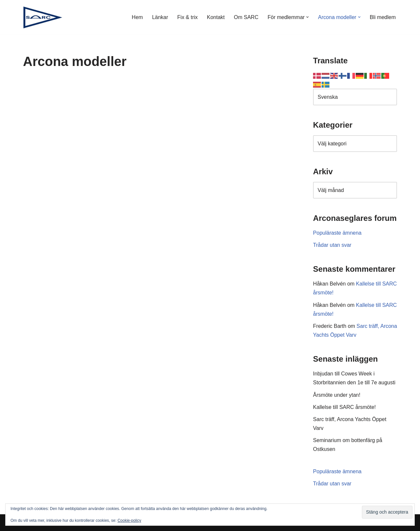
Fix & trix (187, 17)
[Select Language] (355, 97)
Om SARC (246, 17)
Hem (137, 17)
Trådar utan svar (332, 245)
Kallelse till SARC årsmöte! (344, 407)
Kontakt (216, 17)
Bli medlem (383, 17)
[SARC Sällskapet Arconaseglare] (43, 17)
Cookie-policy (129, 520)
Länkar (160, 17)
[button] (307, 17)
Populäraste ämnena (337, 233)
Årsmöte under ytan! (337, 395)
